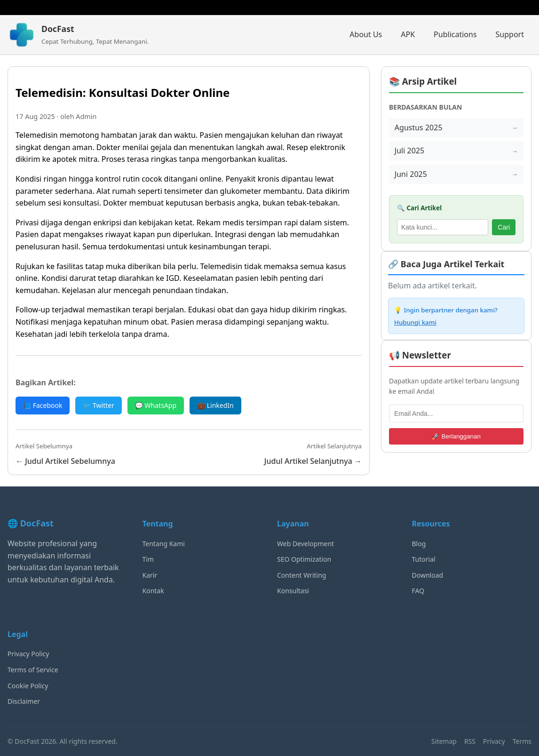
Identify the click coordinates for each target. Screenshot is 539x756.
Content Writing (301, 575)
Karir (150, 575)
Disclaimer (24, 701)
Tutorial (424, 559)
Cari (504, 227)
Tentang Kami (164, 544)
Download (428, 575)
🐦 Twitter (99, 405)
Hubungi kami (415, 322)
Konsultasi (293, 591)
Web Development (305, 544)
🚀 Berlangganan (456, 436)
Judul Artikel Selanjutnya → (313, 461)
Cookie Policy (28, 686)
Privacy (494, 741)
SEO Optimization (304, 559)
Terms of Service (33, 670)
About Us (366, 34)
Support (510, 34)
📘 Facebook (43, 405)
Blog (419, 544)
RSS (470, 741)
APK (408, 34)
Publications (455, 34)
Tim (148, 559)
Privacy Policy (28, 654)
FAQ (418, 591)
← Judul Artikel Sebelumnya (65, 461)
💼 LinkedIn (215, 405)
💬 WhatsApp (156, 405)
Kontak (153, 591)
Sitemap (444, 741)
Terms (522, 741)
